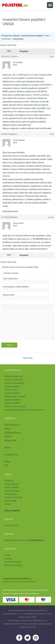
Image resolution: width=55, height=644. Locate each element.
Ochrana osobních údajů (28, 581)
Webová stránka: (9, 295)
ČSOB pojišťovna (13, 433)
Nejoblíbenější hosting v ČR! (24, 540)
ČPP (7, 465)
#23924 (51, 217)
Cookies (8, 504)
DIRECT (8, 437)
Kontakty (8, 558)
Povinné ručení (11, 390)
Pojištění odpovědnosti (15, 383)
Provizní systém (11, 525)
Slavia (7, 429)
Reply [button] (16, 57)
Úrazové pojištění (12, 386)
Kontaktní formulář (13, 562)
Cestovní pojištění (12, 393)
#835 (52, 57)
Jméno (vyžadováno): (10, 279)
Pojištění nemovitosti (14, 380)
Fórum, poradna (12, 484)
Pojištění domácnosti (14, 376)
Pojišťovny (9, 481)
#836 (52, 134)
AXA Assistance (12, 425)
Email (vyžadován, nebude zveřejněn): (16, 287)
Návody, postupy (12, 491)
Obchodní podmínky (13, 497)
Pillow (7, 462)
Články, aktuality (12, 487)
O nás (7, 555)
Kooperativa (11, 440)
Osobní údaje (10, 501)
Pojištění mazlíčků (12, 403)
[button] (50, 5)
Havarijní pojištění (13, 400)
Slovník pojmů (11, 494)
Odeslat (9, 345)
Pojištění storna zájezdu (15, 396)
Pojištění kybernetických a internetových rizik (24, 410)
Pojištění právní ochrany (15, 406)
